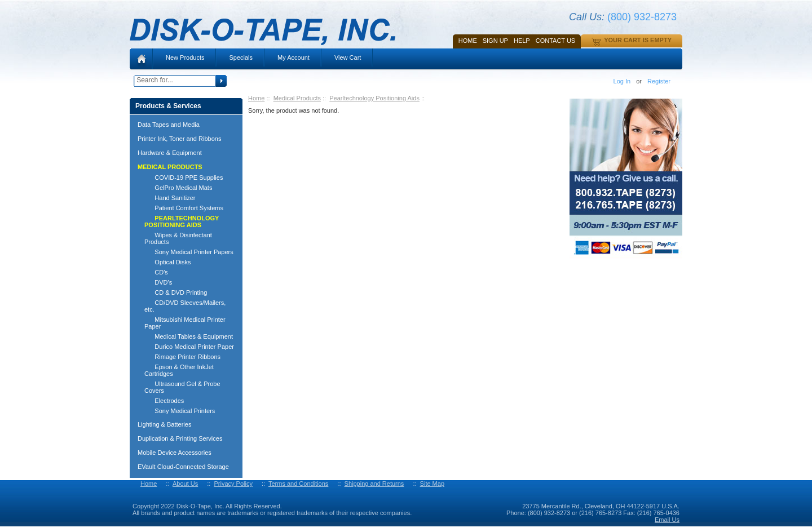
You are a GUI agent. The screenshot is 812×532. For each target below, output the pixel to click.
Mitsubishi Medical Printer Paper (185, 323)
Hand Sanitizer (170, 198)
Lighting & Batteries (164, 424)
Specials (241, 57)
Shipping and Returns (374, 484)
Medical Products (297, 98)
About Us (185, 484)
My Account (294, 57)
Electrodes (164, 401)
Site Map (432, 484)
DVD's (158, 282)
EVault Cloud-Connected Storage (183, 467)
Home (468, 41)
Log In (622, 81)
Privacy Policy (233, 484)
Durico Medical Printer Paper (189, 347)
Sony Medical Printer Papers (189, 252)
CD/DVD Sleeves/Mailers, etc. (185, 306)
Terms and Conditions (298, 484)
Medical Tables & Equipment (189, 336)
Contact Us (556, 41)
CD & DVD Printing (176, 292)
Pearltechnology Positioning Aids (374, 98)
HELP (522, 41)
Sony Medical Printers (180, 411)
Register (659, 81)
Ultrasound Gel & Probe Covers (182, 387)
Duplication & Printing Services (180, 438)
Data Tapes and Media (169, 125)
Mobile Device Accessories (175, 453)
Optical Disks (168, 262)
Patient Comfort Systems (184, 208)
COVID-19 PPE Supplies (184, 178)
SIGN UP (495, 41)
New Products (185, 57)
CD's (156, 272)
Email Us (667, 520)
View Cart (348, 57)
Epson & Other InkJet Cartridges (179, 370)
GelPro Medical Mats (178, 188)
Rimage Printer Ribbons (182, 357)
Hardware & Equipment (170, 153)
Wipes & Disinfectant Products (178, 238)
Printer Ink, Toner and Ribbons (179, 139)
